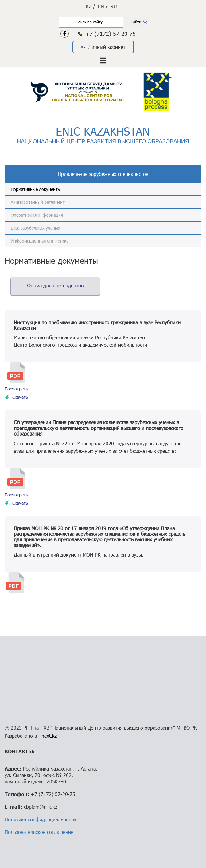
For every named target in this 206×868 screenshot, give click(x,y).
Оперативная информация (37, 215)
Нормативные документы (36, 189)
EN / (103, 6)
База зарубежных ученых (35, 228)
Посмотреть (16, 389)
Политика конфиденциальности (40, 819)
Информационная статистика (40, 241)
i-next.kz (48, 736)
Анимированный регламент (38, 202)
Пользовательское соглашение (39, 832)
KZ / (90, 6)
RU (114, 6)
